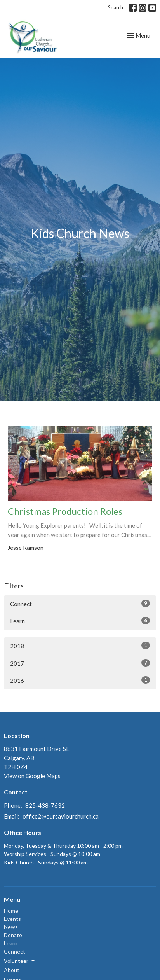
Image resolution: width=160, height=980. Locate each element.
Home (11, 911)
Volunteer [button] (20, 961)
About (12, 970)
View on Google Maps (32, 776)
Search (116, 7)
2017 (80, 663)
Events (12, 919)
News (11, 927)
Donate (13, 935)
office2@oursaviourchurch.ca (61, 816)
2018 (80, 646)
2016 (80, 680)
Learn (80, 621)
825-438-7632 (45, 805)
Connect (80, 604)
